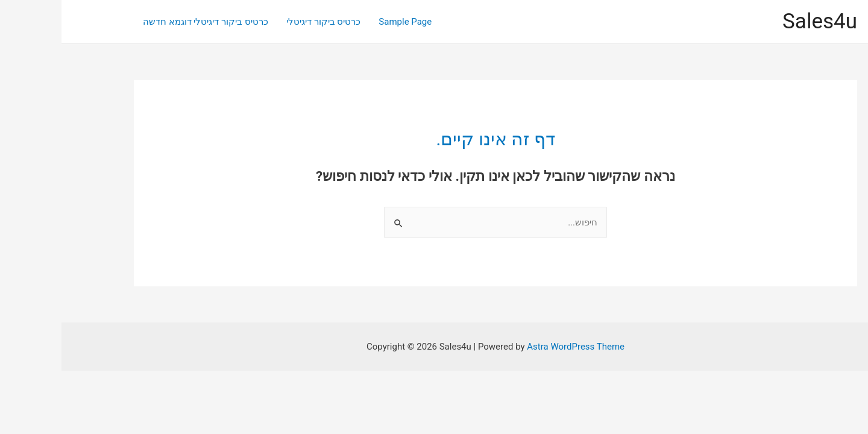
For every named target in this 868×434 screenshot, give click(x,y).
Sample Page (344, 22)
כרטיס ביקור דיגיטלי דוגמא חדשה (144, 22)
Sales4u (758, 21)
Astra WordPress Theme (514, 347)
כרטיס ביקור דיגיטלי (262, 22)
